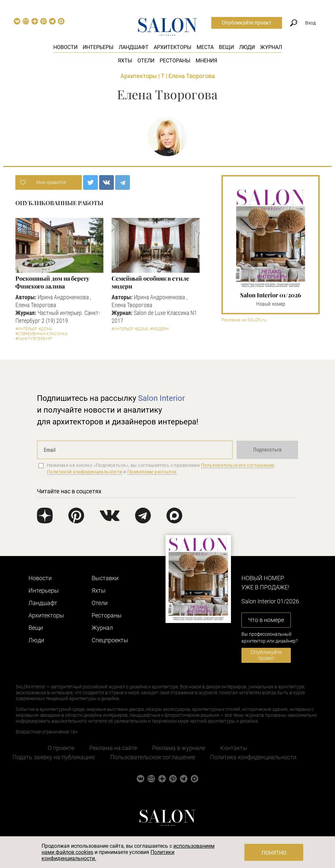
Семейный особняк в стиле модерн (150, 282)
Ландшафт (134, 47)
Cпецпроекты (110, 640)
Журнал (271, 47)
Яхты (125, 61)
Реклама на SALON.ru (244, 320)
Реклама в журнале (179, 748)
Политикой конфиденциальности (85, 472)
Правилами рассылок (152, 472)
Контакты (234, 748)
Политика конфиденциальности (253, 757)
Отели (146, 61)
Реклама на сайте (113, 748)
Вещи (226, 47)
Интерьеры (98, 47)
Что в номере (266, 620)
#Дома (45, 329)
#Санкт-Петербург (34, 339)
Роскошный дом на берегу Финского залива (52, 282)
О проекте (61, 748)
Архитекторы (173, 47)
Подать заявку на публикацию (54, 757)
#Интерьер (26, 329)
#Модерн (159, 329)
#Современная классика (42, 334)
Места (205, 47)
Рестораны (175, 61)
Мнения (206, 61)
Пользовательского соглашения (238, 465)
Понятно (274, 853)
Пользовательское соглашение (153, 757)
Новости (65, 47)
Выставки (105, 578)
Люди (247, 47)
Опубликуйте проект (247, 23)
